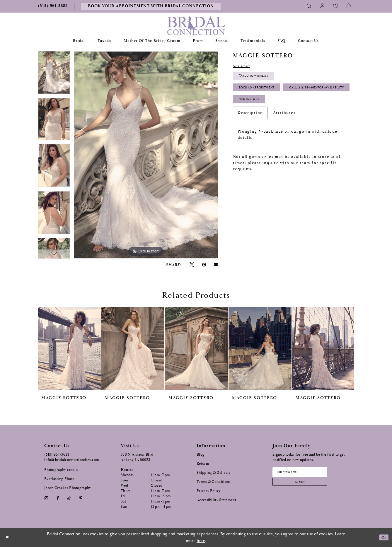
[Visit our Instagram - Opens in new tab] (46, 498)
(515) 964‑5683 (57, 455)
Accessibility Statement (216, 500)
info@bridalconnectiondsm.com (72, 460)
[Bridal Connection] (196, 26)
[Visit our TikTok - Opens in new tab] (69, 498)
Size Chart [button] (245, 67)
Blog (201, 455)
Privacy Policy (209, 491)
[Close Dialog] (8, 537)
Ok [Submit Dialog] (382, 537)
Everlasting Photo (59, 479)
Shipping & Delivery (214, 473)
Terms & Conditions (213, 482)
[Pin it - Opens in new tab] (204, 265)
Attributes (284, 138)
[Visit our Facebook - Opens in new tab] (58, 498)
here (201, 541)
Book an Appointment (264, 94)
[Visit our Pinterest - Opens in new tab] (81, 498)
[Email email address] (308, 473)
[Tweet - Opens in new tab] (192, 265)
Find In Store (254, 123)
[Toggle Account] (322, 6)
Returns (203, 464)
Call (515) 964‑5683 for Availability (276, 108)
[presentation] (69, 348)
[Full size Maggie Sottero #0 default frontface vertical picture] (146, 155)
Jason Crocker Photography (68, 488)
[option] (54, 75)
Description (250, 138)
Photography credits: (62, 470)
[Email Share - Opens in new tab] (216, 265)
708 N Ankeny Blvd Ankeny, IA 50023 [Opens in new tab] (137, 457)
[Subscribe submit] (308, 486)
